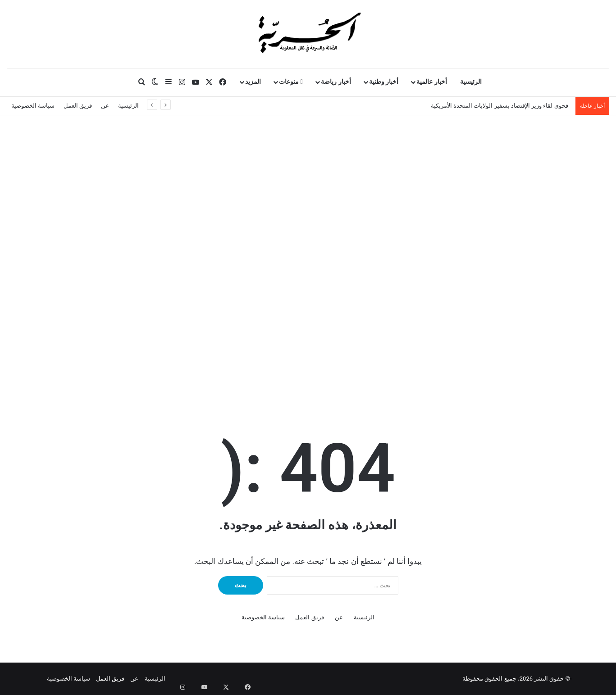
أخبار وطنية (384, 82)
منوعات (291, 82)
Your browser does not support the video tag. (391, 327)
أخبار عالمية (432, 82)
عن (105, 106)
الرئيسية (471, 82)
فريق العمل (78, 106)
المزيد (253, 82)
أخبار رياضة (336, 82)
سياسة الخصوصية (33, 106)
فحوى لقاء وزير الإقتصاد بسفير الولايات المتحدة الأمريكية (501, 106)
